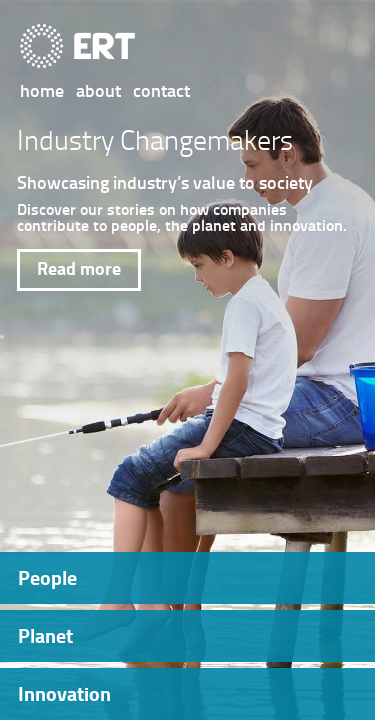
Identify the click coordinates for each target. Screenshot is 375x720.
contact (161, 90)
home (42, 90)
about (98, 90)
